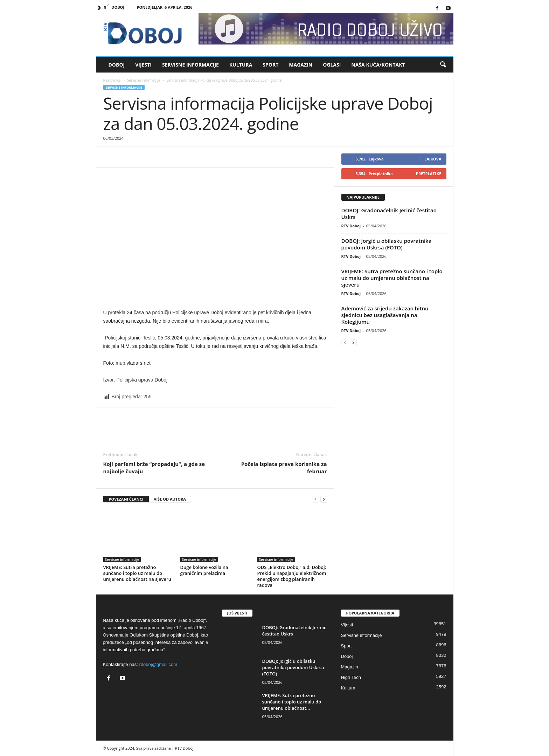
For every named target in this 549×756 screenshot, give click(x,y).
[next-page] (324, 499)
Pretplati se (429, 174)
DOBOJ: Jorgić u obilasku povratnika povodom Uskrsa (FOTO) (387, 244)
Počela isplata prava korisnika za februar (284, 468)
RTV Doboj (351, 226)
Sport (270, 65)
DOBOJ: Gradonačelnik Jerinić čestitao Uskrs (389, 214)
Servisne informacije (190, 65)
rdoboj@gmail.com (158, 664)
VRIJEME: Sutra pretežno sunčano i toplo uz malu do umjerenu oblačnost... (292, 702)
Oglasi (332, 65)
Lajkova (433, 159)
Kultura (241, 65)
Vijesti (143, 65)
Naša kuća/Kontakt (378, 65)
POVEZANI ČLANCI (126, 499)
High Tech (351, 677)
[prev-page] (315, 499)
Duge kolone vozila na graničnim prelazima (204, 570)
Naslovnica (112, 80)
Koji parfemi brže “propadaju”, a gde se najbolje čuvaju (154, 468)
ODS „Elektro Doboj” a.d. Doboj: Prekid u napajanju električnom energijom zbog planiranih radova (292, 576)
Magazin (301, 65)
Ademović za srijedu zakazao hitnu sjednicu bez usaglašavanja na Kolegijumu (385, 315)
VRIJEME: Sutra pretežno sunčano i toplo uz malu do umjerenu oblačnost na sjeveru (137, 573)
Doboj (117, 65)
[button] (443, 65)
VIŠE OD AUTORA (170, 499)
